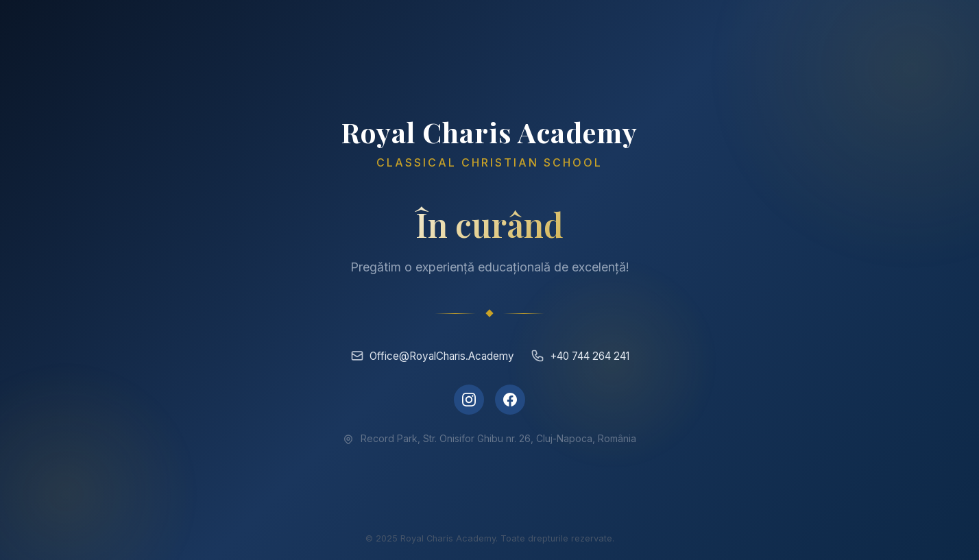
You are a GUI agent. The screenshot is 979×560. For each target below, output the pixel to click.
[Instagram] (469, 400)
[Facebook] (510, 400)
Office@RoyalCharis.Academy (432, 356)
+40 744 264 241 (580, 356)
